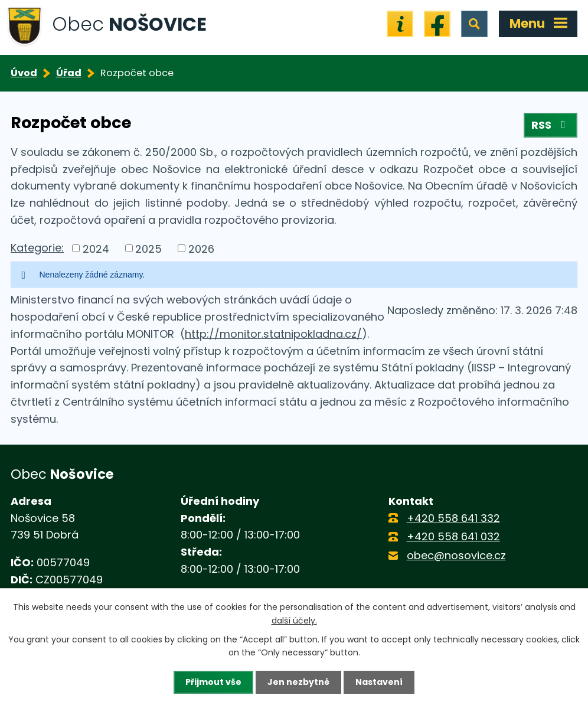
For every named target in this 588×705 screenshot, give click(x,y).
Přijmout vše (213, 682)
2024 (96, 248)
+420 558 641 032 (453, 536)
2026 (201, 248)
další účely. (294, 620)
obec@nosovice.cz (456, 555)
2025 (148, 248)
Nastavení (379, 682)
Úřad (69, 73)
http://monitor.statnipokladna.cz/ (273, 334)
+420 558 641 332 (453, 518)
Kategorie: (37, 248)
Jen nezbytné (298, 682)
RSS (551, 125)
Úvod (24, 73)
